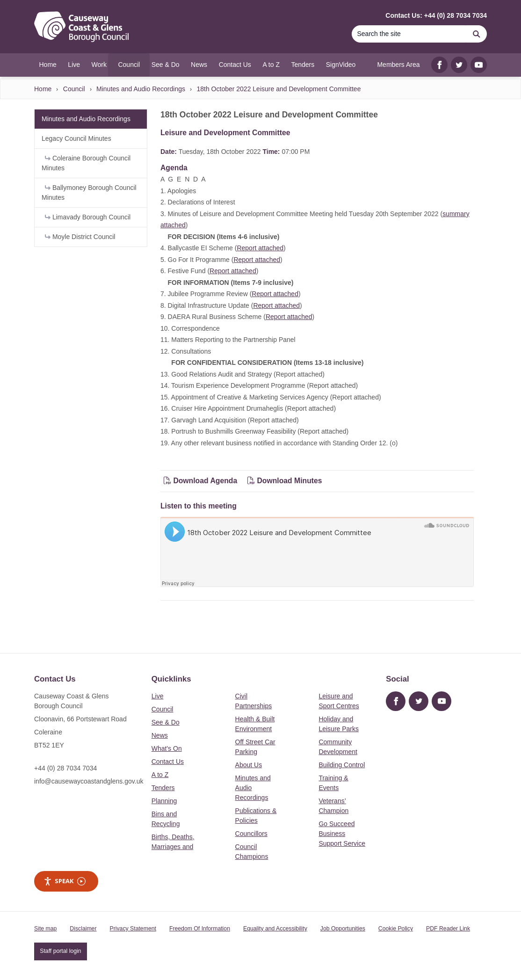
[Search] (409, 34)
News (160, 735)
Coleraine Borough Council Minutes (86, 163)
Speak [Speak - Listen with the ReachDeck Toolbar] (65, 881)
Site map (45, 929)
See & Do (166, 722)
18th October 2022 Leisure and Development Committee (279, 89)
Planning (164, 801)
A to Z (160, 775)
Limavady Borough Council (88, 217)
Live (158, 696)
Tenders (163, 788)
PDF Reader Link (448, 929)
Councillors (251, 834)
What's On (167, 748)
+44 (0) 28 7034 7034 (65, 768)
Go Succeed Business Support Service (342, 834)
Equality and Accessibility (275, 929)
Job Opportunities (343, 929)
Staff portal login (60, 951)
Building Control (342, 765)
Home (43, 89)
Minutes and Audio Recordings (141, 89)
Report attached (260, 248)
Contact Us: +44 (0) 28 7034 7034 (436, 15)
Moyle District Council (80, 237)
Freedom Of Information (200, 929)
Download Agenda (202, 481)
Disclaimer (83, 929)
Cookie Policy (396, 929)
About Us (249, 765)
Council (74, 89)
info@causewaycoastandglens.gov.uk (89, 781)
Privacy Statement (133, 929)
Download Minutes (285, 481)
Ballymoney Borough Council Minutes (89, 192)
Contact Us (168, 762)
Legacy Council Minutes (76, 138)
